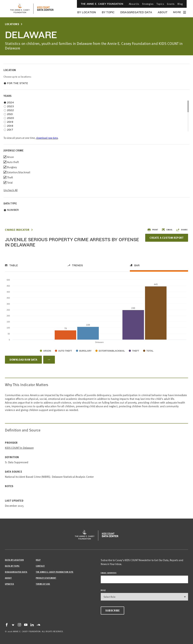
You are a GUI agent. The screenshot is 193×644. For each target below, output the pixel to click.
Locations (12, 24)
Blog (180, 4)
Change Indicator (17, 230)
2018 (10, 126)
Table (14, 265)
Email (167, 230)
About (163, 12)
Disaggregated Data (136, 12)
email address (109, 573)
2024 (10, 102)
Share (182, 230)
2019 (10, 122)
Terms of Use (43, 584)
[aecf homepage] (20, 9)
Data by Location (14, 560)
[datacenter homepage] (45, 9)
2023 (10, 106)
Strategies (148, 4)
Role (103, 590)
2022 (10, 110)
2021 (10, 114)
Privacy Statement (46, 578)
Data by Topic (12, 566)
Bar (137, 265)
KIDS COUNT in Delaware (19, 448)
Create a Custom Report (167, 238)
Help (38, 560)
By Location (87, 12)
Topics (160, 4)
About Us (134, 4)
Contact (40, 566)
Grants (171, 4)
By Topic (108, 12)
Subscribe (112, 610)
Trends (77, 265)
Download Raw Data (23, 360)
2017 (10, 130)
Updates (9, 584)
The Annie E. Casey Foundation (102, 4)
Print (153, 230)
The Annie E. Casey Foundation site (55, 572)
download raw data (47, 138)
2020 (10, 118)
